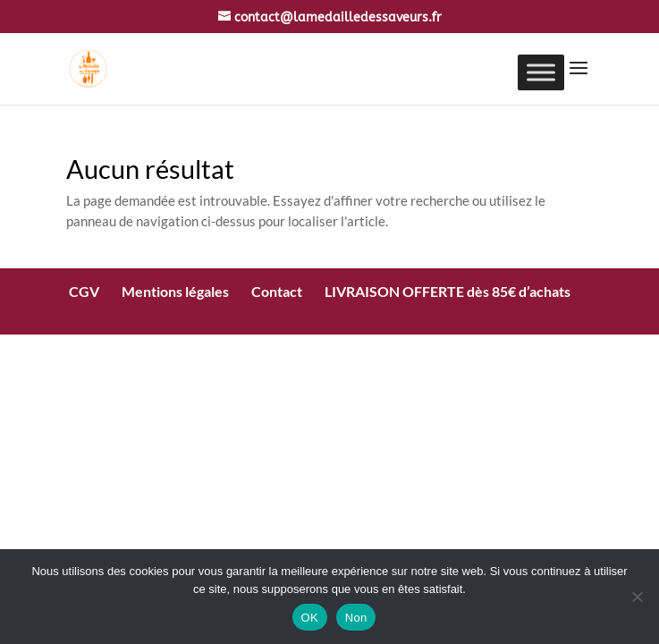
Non (356, 618)
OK (310, 618)
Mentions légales (175, 291)
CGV (84, 291)
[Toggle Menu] (541, 72)
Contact (277, 291)
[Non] (637, 597)
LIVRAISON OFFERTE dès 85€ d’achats (448, 291)
